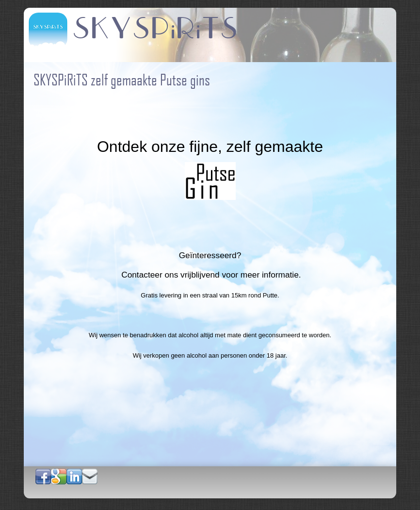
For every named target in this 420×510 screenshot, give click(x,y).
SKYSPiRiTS (155, 29)
